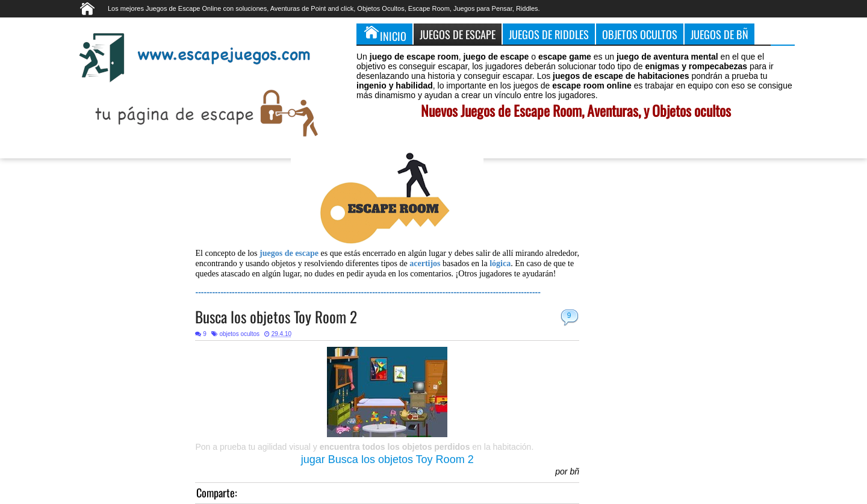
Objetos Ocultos (640, 34)
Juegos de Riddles (549, 34)
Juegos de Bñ (719, 34)
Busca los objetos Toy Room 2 (276, 316)
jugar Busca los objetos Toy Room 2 (387, 459)
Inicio (384, 34)
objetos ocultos (239, 334)
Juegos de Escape (458, 34)
